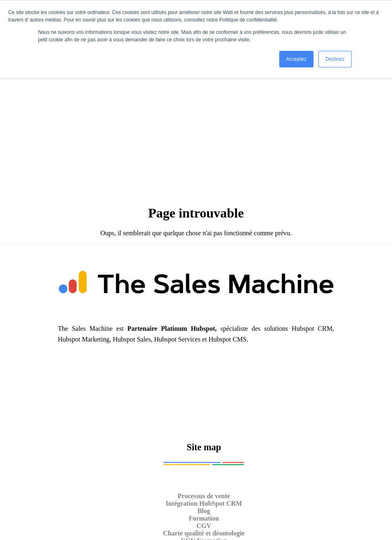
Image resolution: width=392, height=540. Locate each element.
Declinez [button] (335, 59)
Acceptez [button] (296, 59)
